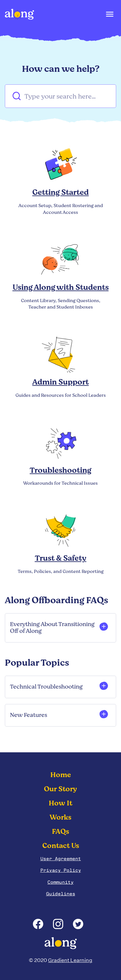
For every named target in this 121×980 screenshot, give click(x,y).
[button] (109, 16)
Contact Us (61, 846)
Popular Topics (37, 663)
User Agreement (61, 859)
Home (61, 775)
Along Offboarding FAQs (56, 600)
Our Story (60, 789)
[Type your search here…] (60, 96)
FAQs (60, 832)
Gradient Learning (70, 960)
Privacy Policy (61, 870)
